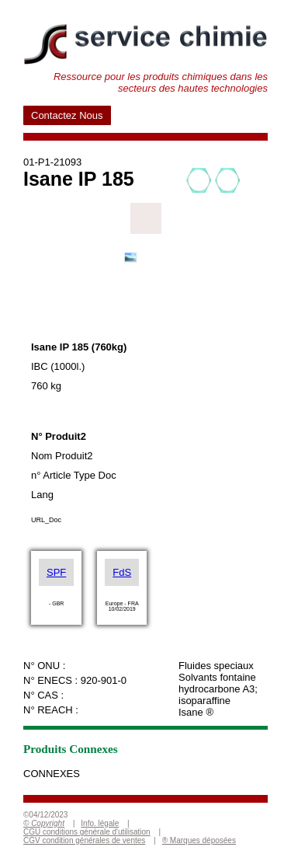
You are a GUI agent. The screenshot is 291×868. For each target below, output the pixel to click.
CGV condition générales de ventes (84, 840)
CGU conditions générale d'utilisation (87, 832)
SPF (56, 572)
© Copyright (44, 823)
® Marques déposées (199, 840)
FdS (122, 572)
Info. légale (100, 823)
